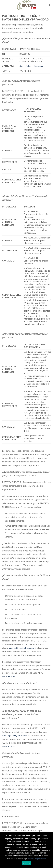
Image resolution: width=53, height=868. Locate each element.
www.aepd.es (9, 676)
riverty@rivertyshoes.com (31, 66)
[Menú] (4, 5)
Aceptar (26, 863)
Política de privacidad (37, 859)
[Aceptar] (49, 850)
